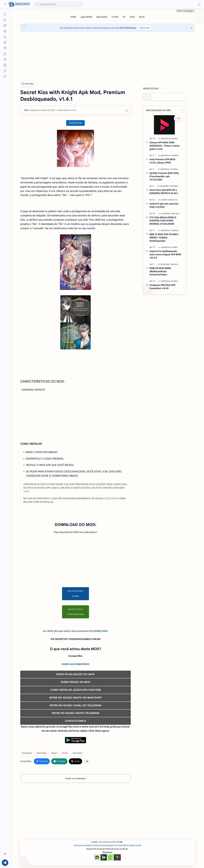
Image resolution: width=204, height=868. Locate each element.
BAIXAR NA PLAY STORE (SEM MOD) (75, 612)
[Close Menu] (192, 28)
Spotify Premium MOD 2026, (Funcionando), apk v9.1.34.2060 (164, 176)
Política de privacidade (104, 845)
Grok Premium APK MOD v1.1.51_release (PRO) (162, 161)
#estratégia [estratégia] (42, 753)
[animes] (165, 200)
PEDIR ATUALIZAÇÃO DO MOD (75, 674)
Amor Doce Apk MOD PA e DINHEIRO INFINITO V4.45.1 (164, 192)
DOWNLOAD (75, 123)
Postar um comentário (75, 778)
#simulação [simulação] (78, 753)
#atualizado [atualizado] (27, 753)
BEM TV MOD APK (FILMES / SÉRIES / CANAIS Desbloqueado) (164, 238)
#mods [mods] (65, 753)
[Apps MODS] (102, 17)
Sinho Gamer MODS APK (110, 842)
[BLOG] (142, 17)
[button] (199, 4)
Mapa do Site (136, 845)
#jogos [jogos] (54, 753)
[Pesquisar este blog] (59, 4)
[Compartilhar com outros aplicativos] (87, 761)
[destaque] (174, 186)
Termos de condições (83, 845)
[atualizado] (176, 139)
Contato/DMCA (122, 845)
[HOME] (73, 17)
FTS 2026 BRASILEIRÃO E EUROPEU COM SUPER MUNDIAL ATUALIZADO (163, 221)
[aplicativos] (166, 139)
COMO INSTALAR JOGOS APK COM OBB (76, 690)
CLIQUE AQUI (144, 28)
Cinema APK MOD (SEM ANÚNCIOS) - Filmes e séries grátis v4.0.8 (164, 146)
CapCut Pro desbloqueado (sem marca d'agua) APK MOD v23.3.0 (165, 254)
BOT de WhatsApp (128, 28)
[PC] (124, 17)
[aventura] (174, 264)
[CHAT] (132, 17)
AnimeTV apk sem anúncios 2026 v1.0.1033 (164, 205)
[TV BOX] (115, 17)
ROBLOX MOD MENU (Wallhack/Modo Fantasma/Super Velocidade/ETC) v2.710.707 (164, 272)
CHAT (26, 491)
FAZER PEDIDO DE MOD (75, 682)
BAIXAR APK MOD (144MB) (75, 594)
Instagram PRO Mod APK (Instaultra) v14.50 (162, 287)
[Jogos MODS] (86, 17)
